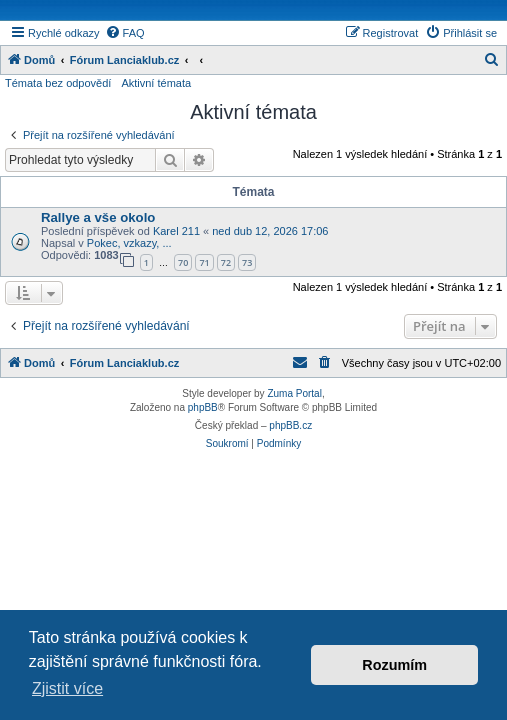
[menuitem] (125, 33)
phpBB (203, 407)
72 (226, 262)
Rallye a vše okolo (98, 217)
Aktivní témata (156, 83)
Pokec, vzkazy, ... (129, 243)
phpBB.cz (290, 425)
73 (247, 262)
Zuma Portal (294, 393)
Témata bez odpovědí (58, 83)
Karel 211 (176, 231)
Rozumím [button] (394, 665)
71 (204, 262)
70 (183, 262)
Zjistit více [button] (67, 688)
